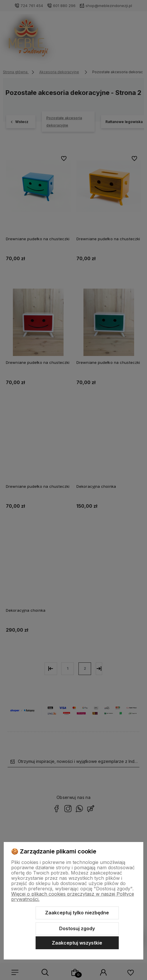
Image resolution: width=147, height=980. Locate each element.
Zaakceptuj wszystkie (77, 943)
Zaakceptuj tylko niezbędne (77, 913)
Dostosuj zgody (77, 928)
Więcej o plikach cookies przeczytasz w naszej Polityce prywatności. (73, 897)
